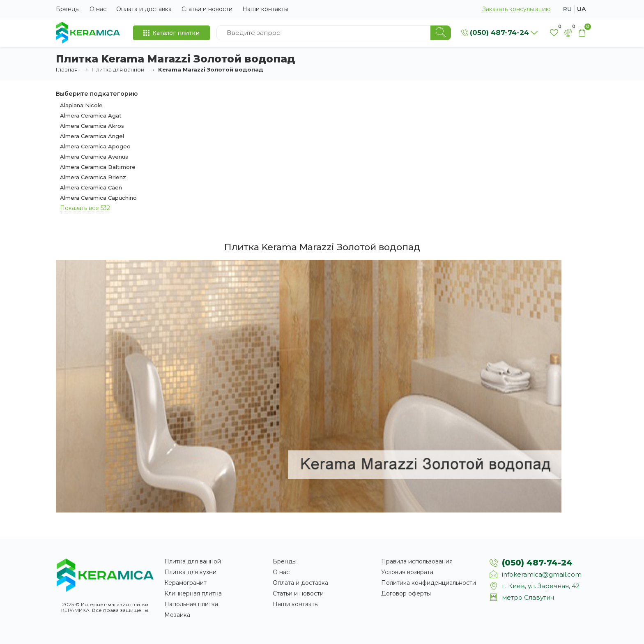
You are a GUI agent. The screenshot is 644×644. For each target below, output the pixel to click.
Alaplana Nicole (81, 105)
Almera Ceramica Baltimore (98, 167)
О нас (98, 9)
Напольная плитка (191, 604)
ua (581, 9)
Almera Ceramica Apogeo (95, 146)
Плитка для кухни (190, 572)
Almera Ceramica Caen (91, 187)
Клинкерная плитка (193, 593)
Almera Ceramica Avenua (94, 157)
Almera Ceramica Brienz (93, 177)
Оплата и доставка (144, 9)
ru (567, 9)
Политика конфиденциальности (429, 583)
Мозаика (177, 615)
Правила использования (417, 561)
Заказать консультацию (516, 9)
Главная (67, 69)
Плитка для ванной (118, 69)
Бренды (68, 9)
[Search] (441, 33)
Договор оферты (406, 593)
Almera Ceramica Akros (92, 126)
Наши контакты (265, 9)
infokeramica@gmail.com (542, 574)
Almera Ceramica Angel (92, 136)
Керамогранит (185, 583)
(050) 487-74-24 (537, 563)
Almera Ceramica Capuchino (98, 198)
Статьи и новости (207, 9)
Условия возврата (407, 572)
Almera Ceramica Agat (91, 115)
